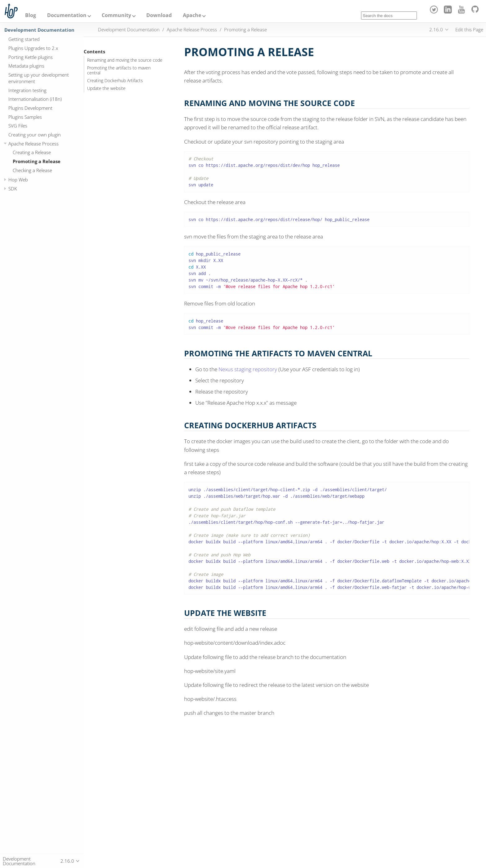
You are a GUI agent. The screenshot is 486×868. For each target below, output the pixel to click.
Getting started (24, 39)
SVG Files (18, 126)
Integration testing (27, 90)
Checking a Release (32, 170)
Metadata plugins (26, 66)
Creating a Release (32, 152)
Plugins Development (30, 108)
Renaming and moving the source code (125, 60)
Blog (31, 15)
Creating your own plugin (35, 135)
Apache (192, 15)
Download (159, 15)
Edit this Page (469, 29)
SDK (13, 189)
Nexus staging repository (248, 369)
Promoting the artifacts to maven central (119, 70)
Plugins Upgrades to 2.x (33, 48)
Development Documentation (39, 30)
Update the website (106, 88)
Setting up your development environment (39, 78)
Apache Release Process (33, 144)
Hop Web (18, 180)
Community (116, 15)
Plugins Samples (25, 117)
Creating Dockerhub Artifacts (115, 81)
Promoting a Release (37, 161)
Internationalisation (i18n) (35, 99)
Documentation (67, 15)
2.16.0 (436, 29)
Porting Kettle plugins (31, 57)
